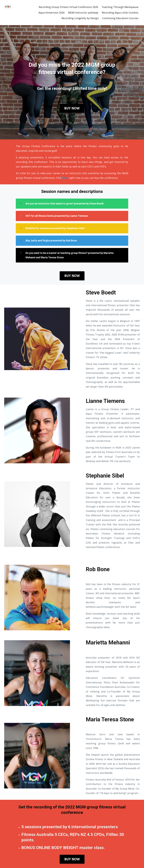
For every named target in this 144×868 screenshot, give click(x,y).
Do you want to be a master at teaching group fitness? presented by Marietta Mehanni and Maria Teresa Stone (70, 255)
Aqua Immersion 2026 (52, 13)
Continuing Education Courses (120, 18)
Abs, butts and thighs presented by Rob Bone (51, 241)
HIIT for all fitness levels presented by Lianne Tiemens (57, 216)
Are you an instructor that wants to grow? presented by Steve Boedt (65, 204)
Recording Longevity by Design (80, 18)
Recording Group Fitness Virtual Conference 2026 (68, 7)
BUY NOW (72, 108)
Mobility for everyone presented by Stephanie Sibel (55, 228)
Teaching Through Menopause (120, 7)
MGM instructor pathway (83, 13)
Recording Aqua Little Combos (120, 13)
